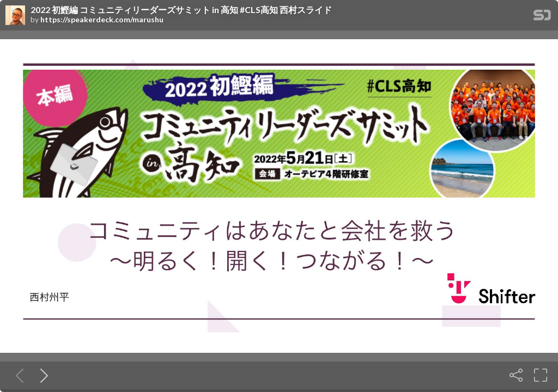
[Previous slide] (17, 375)
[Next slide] (42, 375)
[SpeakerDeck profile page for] (15, 16)
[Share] (516, 375)
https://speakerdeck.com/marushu (102, 20)
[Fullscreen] (541, 375)
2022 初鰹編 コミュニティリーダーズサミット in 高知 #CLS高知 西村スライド (181, 10)
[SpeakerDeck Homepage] (542, 17)
